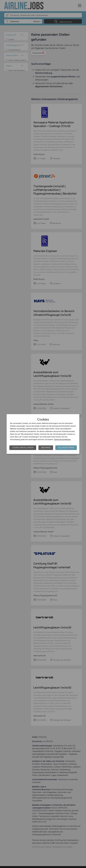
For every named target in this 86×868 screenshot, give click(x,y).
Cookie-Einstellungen (23, 448)
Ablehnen (46, 448)
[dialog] (43, 434)
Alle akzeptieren (66, 448)
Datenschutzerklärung (62, 440)
